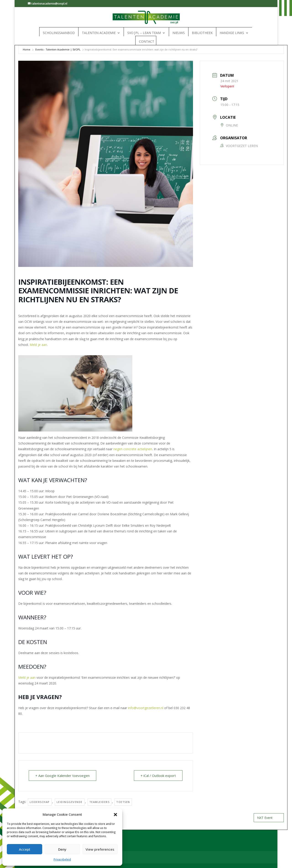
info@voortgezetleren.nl (146, 708)
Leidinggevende (70, 802)
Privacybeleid (62, 859)
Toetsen (123, 802)
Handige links (232, 33)
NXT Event (269, 818)
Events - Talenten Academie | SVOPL (58, 49)
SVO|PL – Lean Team (144, 33)
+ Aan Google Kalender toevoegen (63, 776)
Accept (25, 849)
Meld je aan (38, 345)
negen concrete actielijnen (133, 449)
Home (27, 49)
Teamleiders (100, 802)
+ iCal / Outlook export (158, 776)
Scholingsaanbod (59, 33)
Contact (147, 42)
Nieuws (179, 33)
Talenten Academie (99, 33)
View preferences (100, 849)
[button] (115, 815)
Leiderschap (40, 802)
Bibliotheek (202, 33)
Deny (62, 849)
